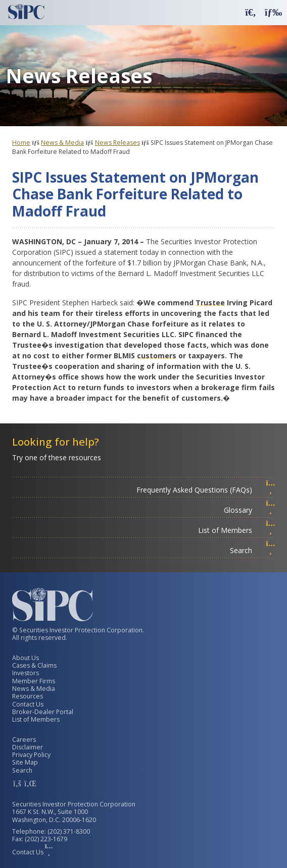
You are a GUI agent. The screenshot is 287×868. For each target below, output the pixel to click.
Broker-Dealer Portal (43, 712)
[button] (251, 12)
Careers (24, 740)
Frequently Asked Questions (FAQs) (206, 490)
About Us (26, 658)
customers (157, 356)
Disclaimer (28, 747)
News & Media (62, 143)
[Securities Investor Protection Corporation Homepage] (26, 12)
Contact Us (28, 704)
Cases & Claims (34, 665)
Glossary (250, 510)
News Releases (117, 143)
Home (21, 143)
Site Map (25, 762)
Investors (26, 673)
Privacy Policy (31, 755)
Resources (28, 696)
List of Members (237, 530)
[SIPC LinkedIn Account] (29, 783)
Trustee (210, 303)
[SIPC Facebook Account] (17, 783)
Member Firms (34, 681)
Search (253, 550)
